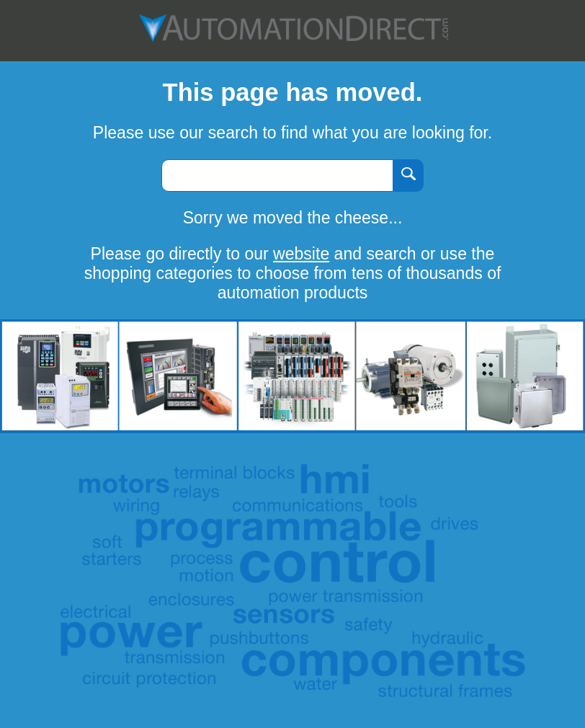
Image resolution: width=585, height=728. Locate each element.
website (301, 254)
